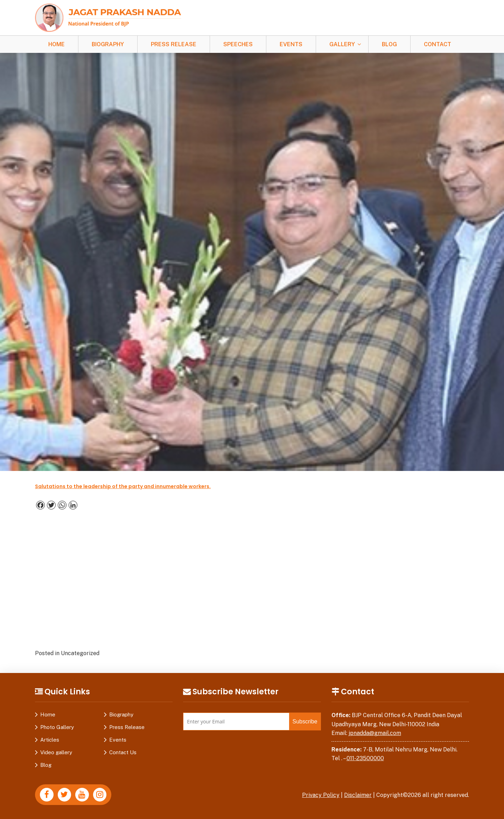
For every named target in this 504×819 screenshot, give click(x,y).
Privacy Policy (320, 795)
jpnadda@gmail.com (375, 733)
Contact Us (123, 752)
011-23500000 (365, 758)
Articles (50, 740)
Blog (389, 44)
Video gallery (56, 752)
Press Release (174, 44)
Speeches (238, 44)
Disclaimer (358, 795)
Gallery (342, 44)
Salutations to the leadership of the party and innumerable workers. (123, 486)
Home (57, 44)
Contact (437, 44)
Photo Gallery (57, 727)
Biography (108, 44)
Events (291, 44)
